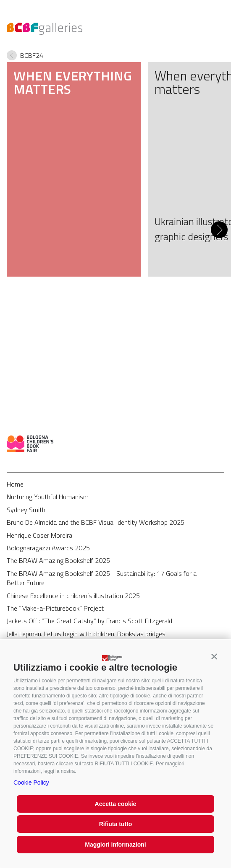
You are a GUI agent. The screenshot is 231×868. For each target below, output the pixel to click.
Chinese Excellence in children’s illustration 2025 (73, 596)
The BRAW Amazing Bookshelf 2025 (58, 560)
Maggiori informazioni (115, 845)
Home (15, 484)
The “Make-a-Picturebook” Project (55, 608)
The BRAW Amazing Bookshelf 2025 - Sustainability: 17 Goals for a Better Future (102, 578)
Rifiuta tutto (116, 824)
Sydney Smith (26, 510)
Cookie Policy (31, 782)
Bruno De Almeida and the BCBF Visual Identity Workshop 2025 (96, 522)
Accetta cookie (116, 804)
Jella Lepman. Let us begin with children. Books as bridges (86, 634)
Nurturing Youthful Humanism (48, 497)
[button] (214, 656)
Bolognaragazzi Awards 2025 (48, 548)
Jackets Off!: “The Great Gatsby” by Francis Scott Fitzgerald (89, 621)
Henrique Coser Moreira (39, 535)
